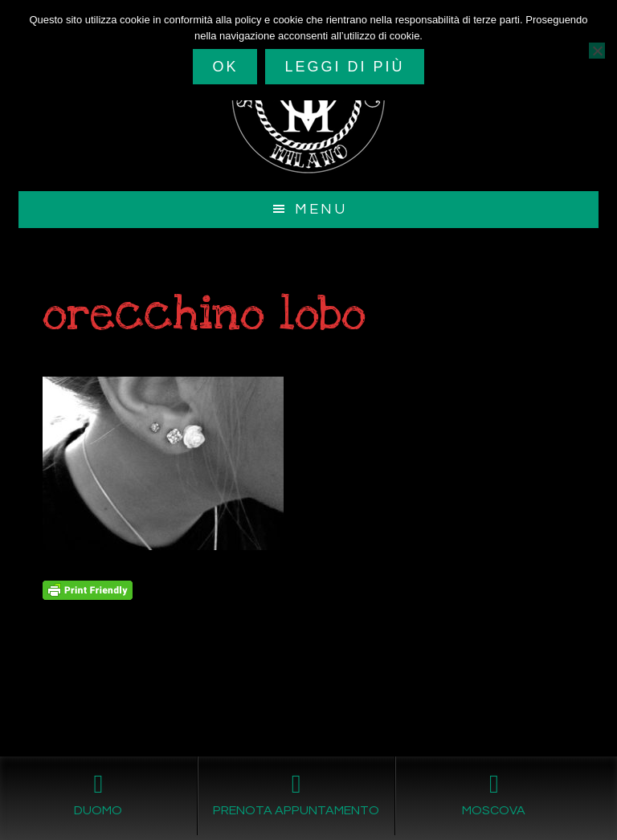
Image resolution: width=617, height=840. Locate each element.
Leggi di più (344, 67)
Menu (321, 209)
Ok (225, 67)
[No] (597, 51)
